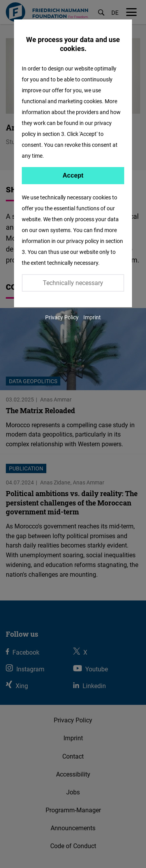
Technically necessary (73, 283)
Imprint (92, 317)
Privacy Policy (62, 317)
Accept (73, 175)
